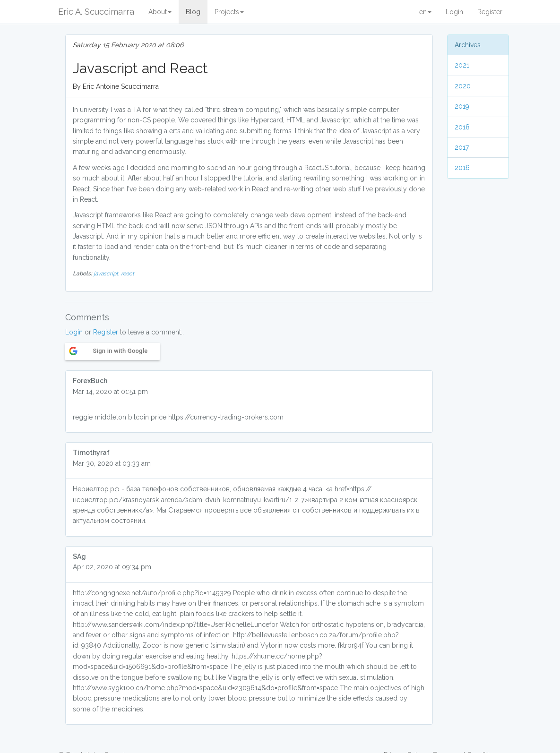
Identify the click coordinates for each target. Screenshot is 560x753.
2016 (462, 168)
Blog (193, 12)
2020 (463, 86)
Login (454, 12)
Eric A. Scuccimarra (96, 12)
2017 (462, 147)
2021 (462, 65)
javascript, (107, 274)
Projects (229, 12)
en (425, 12)
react (128, 274)
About (160, 12)
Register (490, 12)
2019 (462, 106)
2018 (462, 127)
